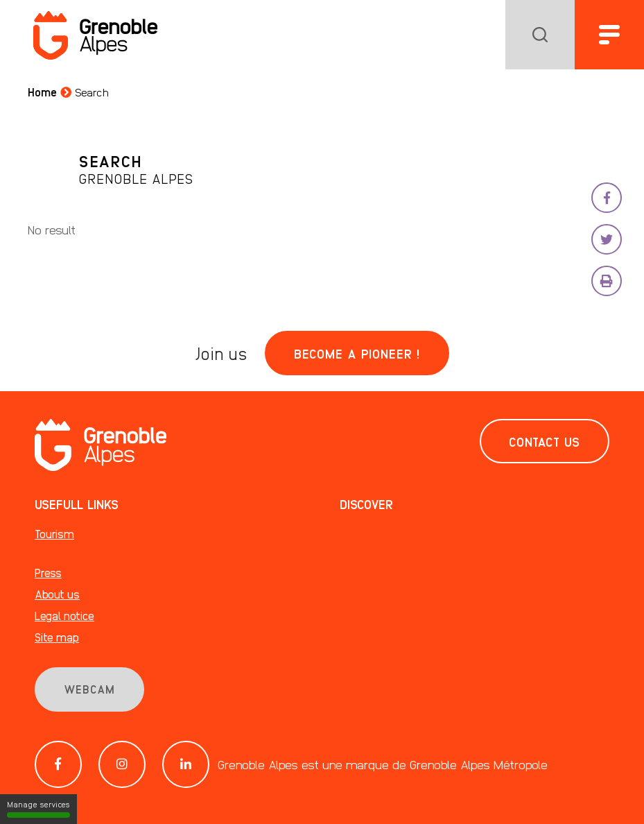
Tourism (54, 534)
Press (48, 573)
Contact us (545, 441)
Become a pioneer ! (357, 353)
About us (57, 594)
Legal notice (64, 616)
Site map (57, 637)
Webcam (89, 689)
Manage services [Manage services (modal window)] (38, 809)
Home (42, 92)
